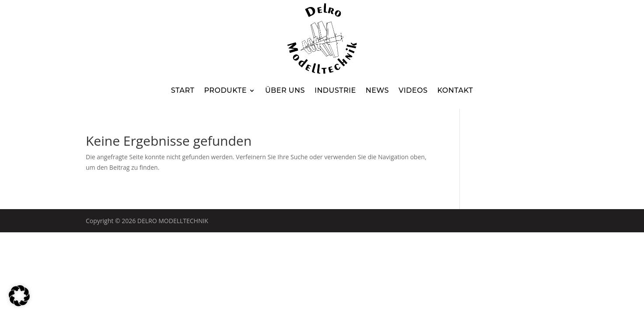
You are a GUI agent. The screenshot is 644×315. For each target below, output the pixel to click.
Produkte (225, 90)
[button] (19, 296)
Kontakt (455, 90)
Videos (413, 90)
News (377, 90)
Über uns (285, 90)
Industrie (335, 90)
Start (183, 90)
